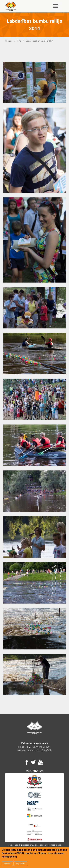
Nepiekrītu (20, 864)
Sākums (9, 41)
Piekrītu (7, 864)
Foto (19, 41)
